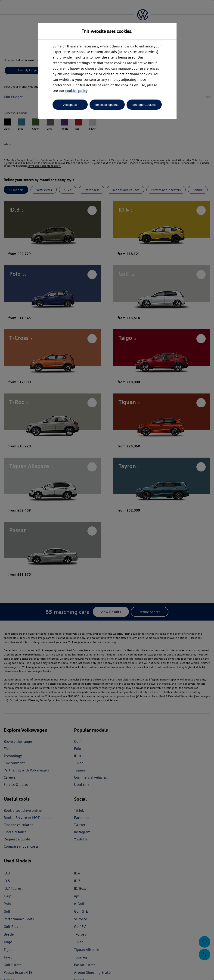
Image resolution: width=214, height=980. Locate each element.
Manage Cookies (144, 105)
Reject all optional (107, 105)
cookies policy (76, 91)
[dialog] (107, 490)
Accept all (70, 105)
